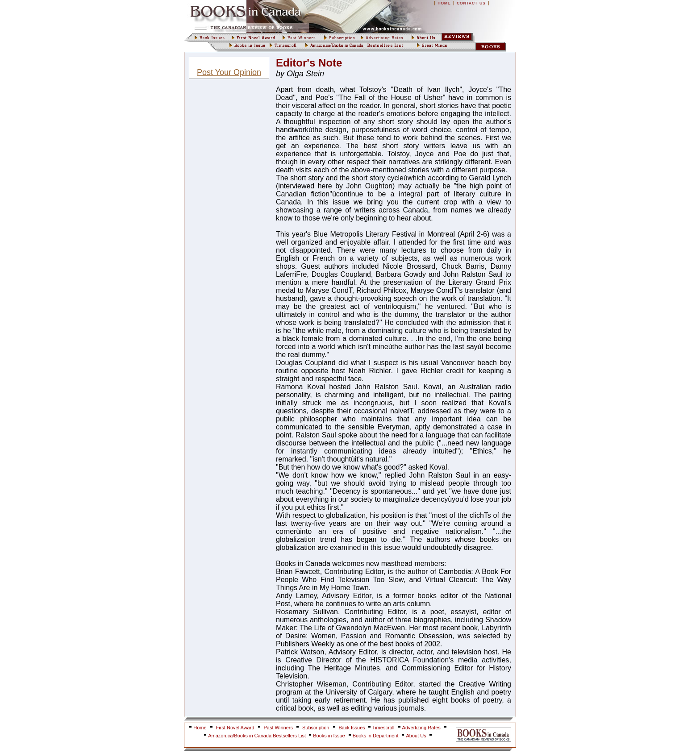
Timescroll (383, 728)
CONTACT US (471, 3)
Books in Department (376, 736)
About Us (417, 736)
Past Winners (278, 728)
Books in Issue (329, 736)
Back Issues (353, 728)
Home (200, 728)
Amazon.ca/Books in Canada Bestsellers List (258, 736)
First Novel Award (235, 728)
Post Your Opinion (229, 72)
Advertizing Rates (421, 728)
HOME (444, 3)
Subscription (316, 728)
